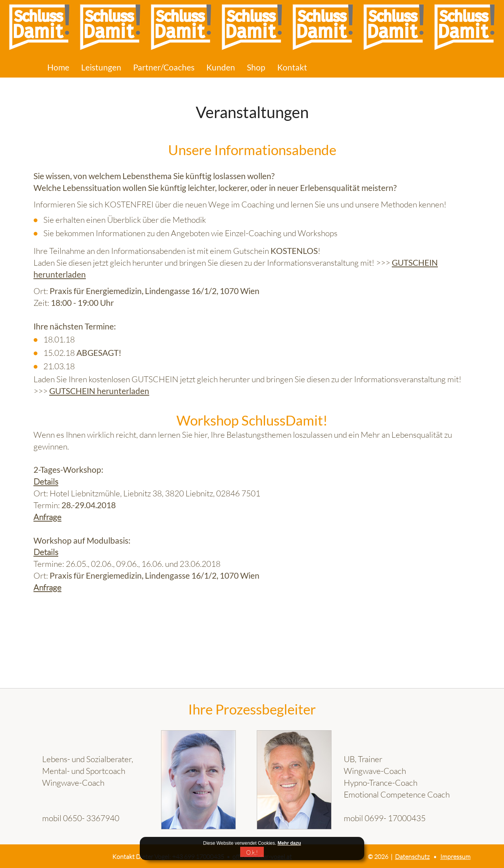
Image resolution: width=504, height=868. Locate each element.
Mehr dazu (289, 843)
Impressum (455, 856)
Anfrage (47, 517)
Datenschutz (412, 856)
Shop (256, 67)
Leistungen (101, 67)
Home (58, 67)
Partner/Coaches (164, 67)
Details (46, 481)
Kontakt (292, 67)
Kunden (221, 67)
